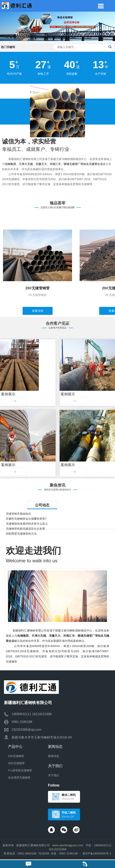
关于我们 (55, 766)
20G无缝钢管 (16, 763)
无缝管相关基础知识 (18, 514)
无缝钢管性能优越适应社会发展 (25, 529)
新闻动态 (55, 747)
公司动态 (42, 505)
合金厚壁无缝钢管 (19, 778)
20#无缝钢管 (16, 756)
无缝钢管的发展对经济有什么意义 (27, 524)
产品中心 (15, 747)
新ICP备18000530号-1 (97, 853)
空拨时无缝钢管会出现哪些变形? (26, 519)
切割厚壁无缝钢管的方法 (21, 534)
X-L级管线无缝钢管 (20, 770)
